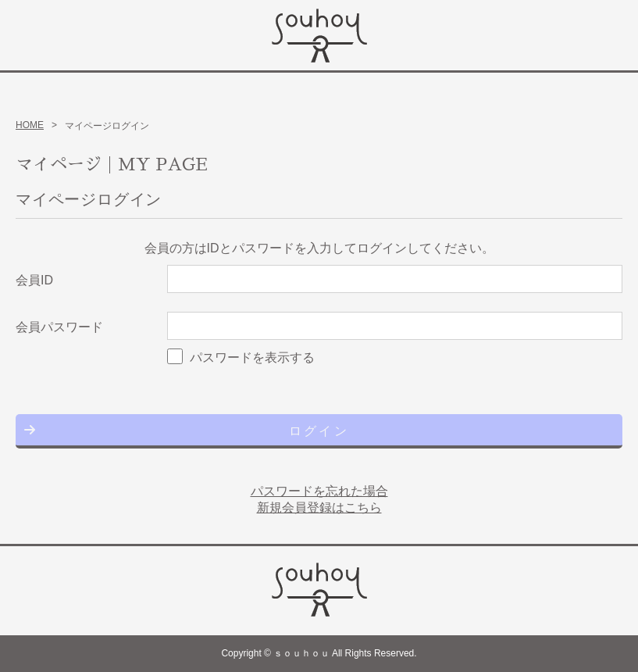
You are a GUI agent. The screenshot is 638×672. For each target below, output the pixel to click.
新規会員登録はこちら (319, 508)
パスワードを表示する (252, 357)
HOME (30, 125)
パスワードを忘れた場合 (319, 491)
